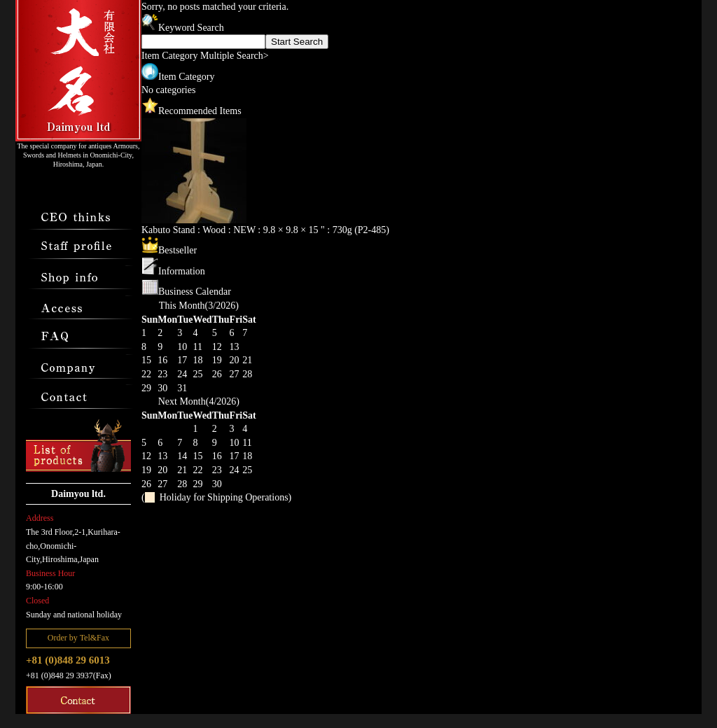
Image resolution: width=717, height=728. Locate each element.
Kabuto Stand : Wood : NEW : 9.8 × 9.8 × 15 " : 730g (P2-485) (265, 230)
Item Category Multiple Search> (205, 56)
